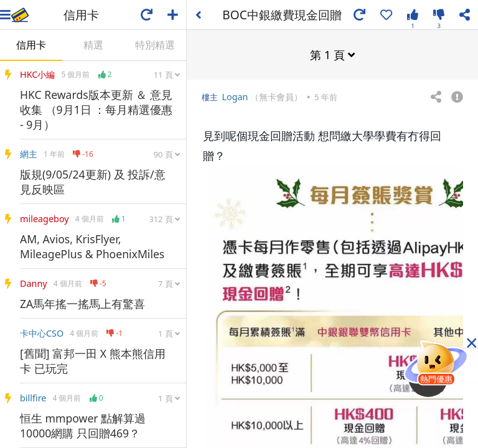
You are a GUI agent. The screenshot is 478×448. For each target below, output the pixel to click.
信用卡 (31, 45)
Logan (235, 96)
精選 (93, 45)
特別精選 (155, 45)
